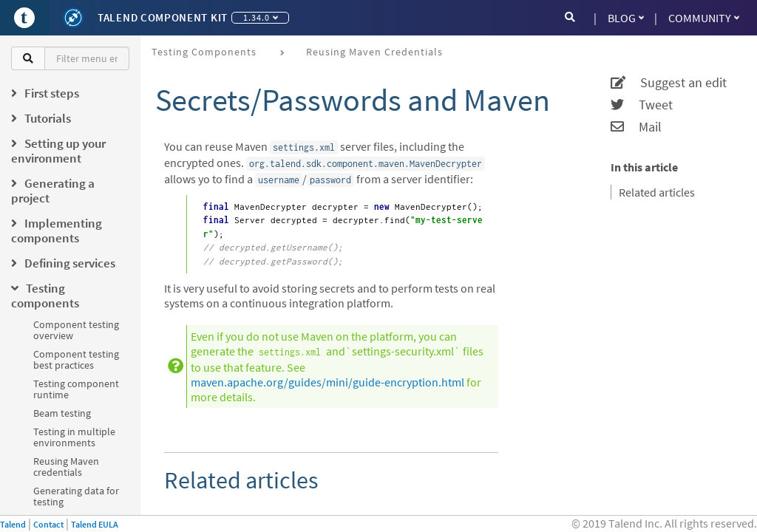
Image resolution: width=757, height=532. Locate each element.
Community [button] (704, 18)
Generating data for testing (76, 496)
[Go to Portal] (24, 18)
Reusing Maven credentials (66, 467)
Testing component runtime (76, 389)
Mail (636, 127)
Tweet (642, 105)
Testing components (204, 52)
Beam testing (62, 413)
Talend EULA (95, 524)
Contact (48, 524)
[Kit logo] (73, 18)
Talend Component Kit (163, 17)
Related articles (657, 192)
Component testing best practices (76, 359)
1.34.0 (261, 17)
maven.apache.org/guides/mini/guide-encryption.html (327, 382)
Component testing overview (76, 330)
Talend (13, 524)
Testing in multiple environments (74, 437)
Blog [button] (626, 18)
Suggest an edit (669, 83)
